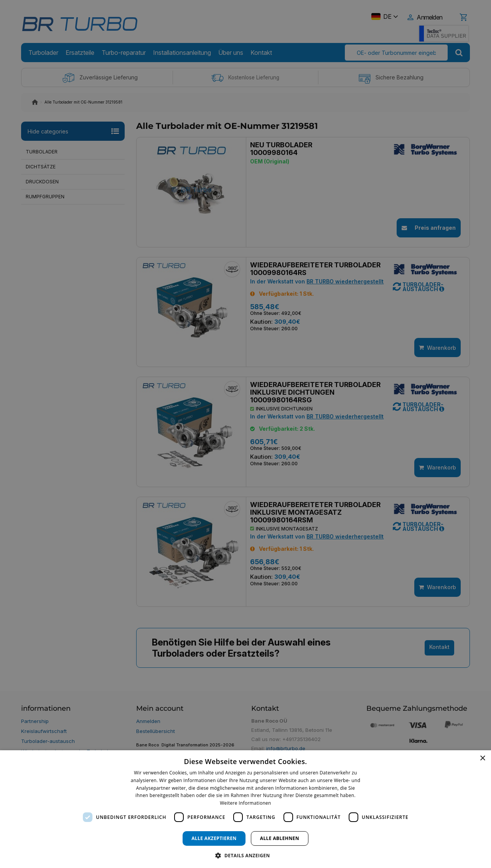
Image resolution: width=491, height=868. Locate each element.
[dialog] (245, 809)
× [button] (482, 758)
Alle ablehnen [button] (280, 838)
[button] (245, 855)
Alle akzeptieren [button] (214, 838)
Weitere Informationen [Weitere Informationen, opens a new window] (245, 803)
